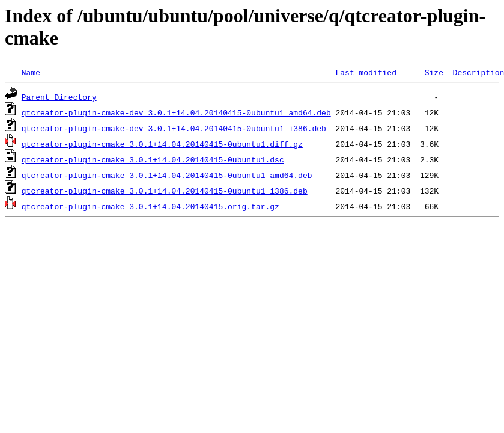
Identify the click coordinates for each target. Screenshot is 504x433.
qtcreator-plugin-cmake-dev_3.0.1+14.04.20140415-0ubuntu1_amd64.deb (176, 112)
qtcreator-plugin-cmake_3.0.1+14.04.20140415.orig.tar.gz (150, 206)
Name (31, 72)
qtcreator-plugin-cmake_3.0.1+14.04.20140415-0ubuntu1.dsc (153, 159)
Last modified (366, 72)
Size (434, 72)
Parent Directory (59, 97)
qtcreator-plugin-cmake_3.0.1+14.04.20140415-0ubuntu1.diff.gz (162, 144)
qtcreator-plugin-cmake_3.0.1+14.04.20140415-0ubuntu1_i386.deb (165, 191)
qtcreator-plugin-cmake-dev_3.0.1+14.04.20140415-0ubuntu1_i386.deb (174, 128)
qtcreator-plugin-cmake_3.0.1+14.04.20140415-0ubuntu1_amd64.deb (167, 175)
